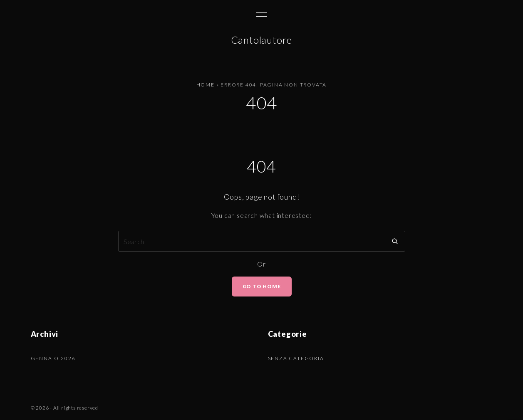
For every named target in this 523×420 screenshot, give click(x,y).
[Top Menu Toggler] (262, 12)
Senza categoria (296, 358)
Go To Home (262, 286)
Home (206, 85)
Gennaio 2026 (53, 358)
